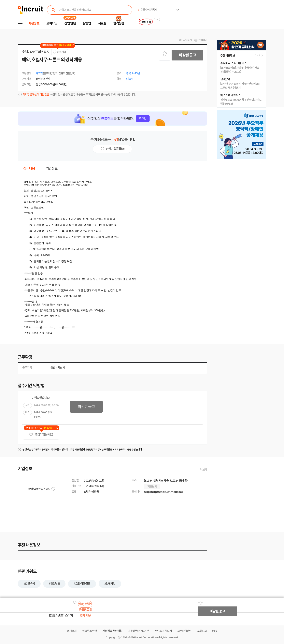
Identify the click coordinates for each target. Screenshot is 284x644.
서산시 (61, 368)
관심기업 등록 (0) (41, 435)
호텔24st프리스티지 (36, 52)
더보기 (204, 470)
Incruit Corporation (146, 637)
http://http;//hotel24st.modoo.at (163, 492)
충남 (53, 368)
